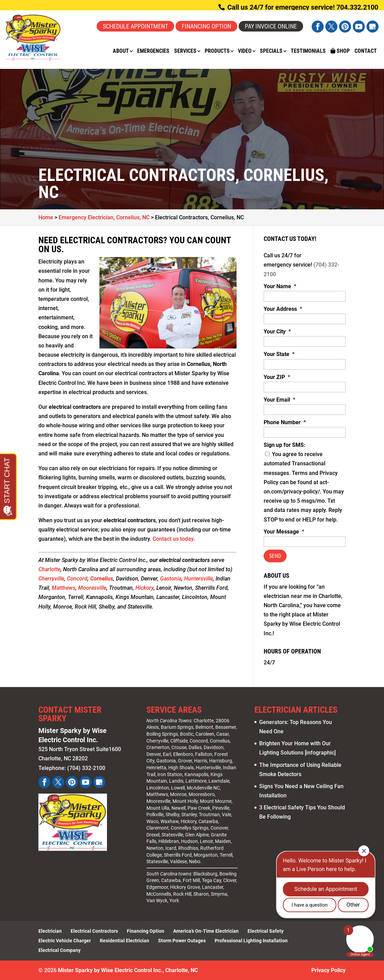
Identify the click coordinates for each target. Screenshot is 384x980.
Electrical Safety (266, 931)
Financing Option (206, 26)
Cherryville (51, 579)
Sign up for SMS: (285, 445)
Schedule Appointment (135, 26)
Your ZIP (277, 377)
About (121, 51)
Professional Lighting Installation (251, 941)
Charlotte (49, 569)
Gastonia (171, 579)
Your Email (279, 400)
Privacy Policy (328, 970)
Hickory (145, 588)
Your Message (284, 532)
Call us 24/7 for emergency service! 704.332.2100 (302, 7)
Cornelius (102, 579)
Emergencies (153, 51)
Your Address (283, 309)
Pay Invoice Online (271, 26)
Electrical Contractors (94, 931)
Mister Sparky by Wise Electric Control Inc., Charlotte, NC (128, 970)
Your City (277, 332)
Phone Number (285, 422)
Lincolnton (158, 788)
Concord (77, 579)
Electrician (50, 931)
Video (245, 51)
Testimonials (308, 51)
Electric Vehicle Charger (65, 941)
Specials (271, 51)
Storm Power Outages (182, 941)
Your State (279, 354)
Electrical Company (59, 950)
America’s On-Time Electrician (206, 931)
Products (217, 51)
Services (185, 51)
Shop (340, 51)
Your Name (280, 286)
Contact (366, 51)
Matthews (64, 588)
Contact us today (173, 539)
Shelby (172, 814)
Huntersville (199, 579)
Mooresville (92, 588)
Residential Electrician (124, 941)
